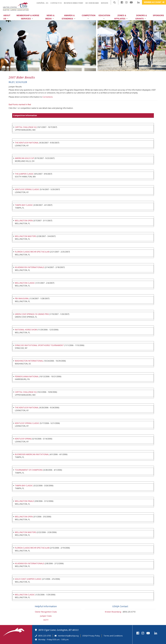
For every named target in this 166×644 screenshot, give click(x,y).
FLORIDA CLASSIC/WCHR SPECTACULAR (32, 252)
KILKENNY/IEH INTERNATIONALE (30, 267)
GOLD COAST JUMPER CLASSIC (28, 579)
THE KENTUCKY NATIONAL (27, 143)
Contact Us (56, 3)
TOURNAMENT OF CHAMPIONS (29, 470)
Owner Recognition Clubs (46, 612)
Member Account (154, 2)
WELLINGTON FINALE (24, 501)
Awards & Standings (68, 17)
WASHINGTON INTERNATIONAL (29, 361)
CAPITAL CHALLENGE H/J (26, 127)
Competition (89, 17)
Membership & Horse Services (28, 17)
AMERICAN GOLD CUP (24, 158)
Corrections (48, 97)
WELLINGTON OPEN (24, 221)
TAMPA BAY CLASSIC (24, 205)
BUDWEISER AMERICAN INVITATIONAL (32, 454)
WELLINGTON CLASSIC (25, 283)
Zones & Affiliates (121, 17)
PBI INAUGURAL (22, 298)
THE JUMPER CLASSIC (24, 174)
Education (104, 17)
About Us (7, 17)
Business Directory (74, 3)
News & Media (50, 17)
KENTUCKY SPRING (23, 439)
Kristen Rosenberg (113, 612)
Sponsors (158, 15)
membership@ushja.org (68, 636)
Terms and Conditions (113, 636)
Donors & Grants (141, 17)
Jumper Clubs (46, 616)
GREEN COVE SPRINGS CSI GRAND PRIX (32, 314)
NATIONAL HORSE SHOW (26, 330)
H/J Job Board (92, 3)
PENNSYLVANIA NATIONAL (27, 376)
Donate (105, 3)
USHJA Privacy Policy (91, 636)
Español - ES (42, 3)
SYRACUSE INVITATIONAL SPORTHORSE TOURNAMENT (39, 345)
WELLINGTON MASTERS (25, 236)
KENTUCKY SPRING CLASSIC (27, 189)
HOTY (46, 620)
